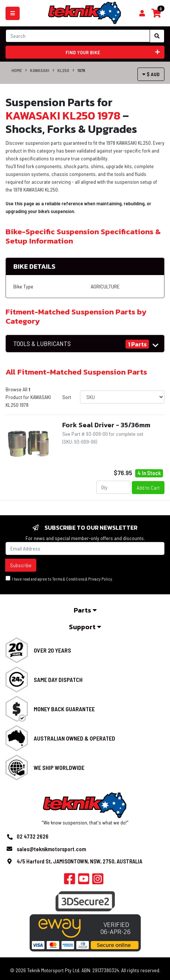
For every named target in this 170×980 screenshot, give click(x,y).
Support (85, 627)
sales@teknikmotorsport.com (51, 849)
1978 (81, 70)
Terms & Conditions (68, 579)
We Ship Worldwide (59, 767)
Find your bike (113, 52)
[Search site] (157, 36)
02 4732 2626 (33, 836)
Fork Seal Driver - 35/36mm (106, 425)
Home (17, 70)
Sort (67, 397)
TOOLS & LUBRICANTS (42, 344)
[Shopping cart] (142, 13)
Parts (85, 610)
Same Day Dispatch (58, 680)
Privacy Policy (100, 579)
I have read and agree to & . (59, 579)
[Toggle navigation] (13, 13)
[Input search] (78, 36)
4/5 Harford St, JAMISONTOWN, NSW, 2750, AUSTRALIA (79, 861)
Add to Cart (148, 488)
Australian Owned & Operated (74, 738)
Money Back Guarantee (64, 709)
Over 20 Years (52, 650)
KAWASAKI (40, 70)
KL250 (63, 70)
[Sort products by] (122, 397)
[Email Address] (85, 548)
